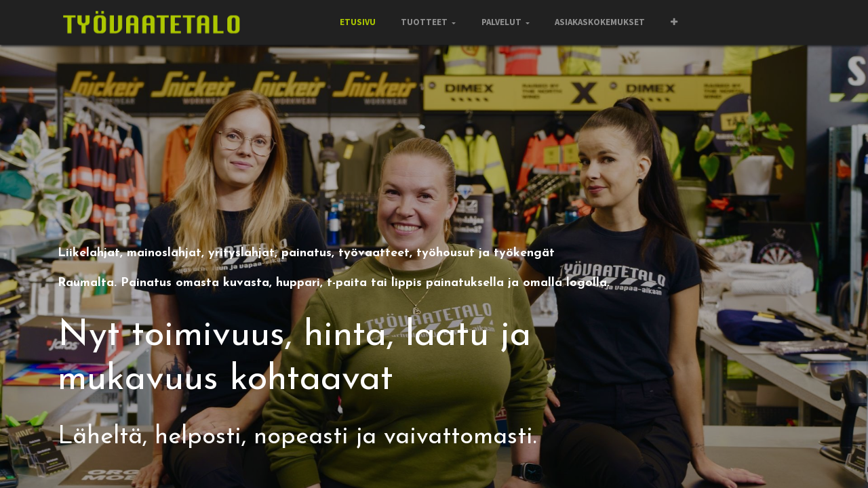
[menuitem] (357, 22)
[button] (674, 22)
